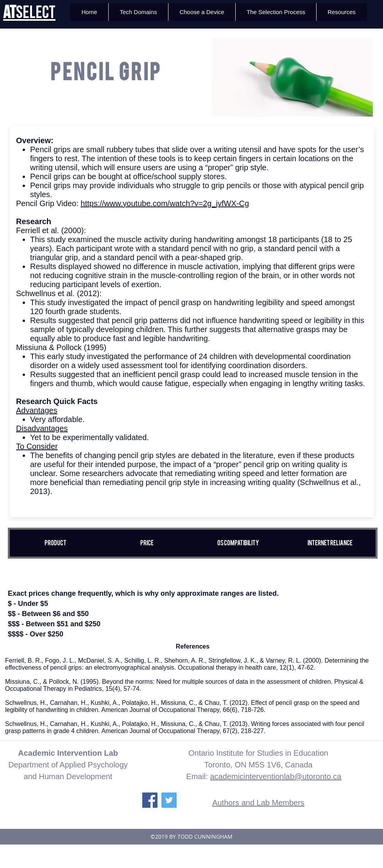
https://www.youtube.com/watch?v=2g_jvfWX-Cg (165, 203)
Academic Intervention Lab (68, 753)
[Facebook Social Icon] (150, 800)
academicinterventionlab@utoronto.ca (276, 776)
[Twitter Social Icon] (169, 800)
